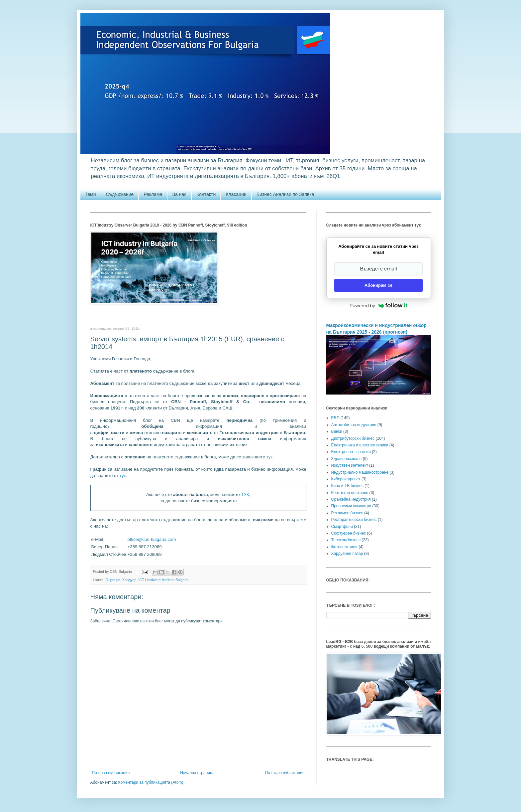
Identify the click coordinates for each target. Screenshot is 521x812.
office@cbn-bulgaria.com (152, 539)
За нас (179, 194)
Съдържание (120, 194)
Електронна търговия (351, 452)
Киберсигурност (346, 479)
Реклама (153, 194)
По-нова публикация (111, 773)
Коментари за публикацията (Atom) (151, 782)
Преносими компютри (351, 506)
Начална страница (197, 773)
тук (269, 457)
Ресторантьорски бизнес (354, 520)
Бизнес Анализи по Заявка (285, 194)
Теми (91, 194)
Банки (337, 431)
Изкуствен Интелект (350, 465)
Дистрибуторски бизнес (353, 438)
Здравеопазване (347, 459)
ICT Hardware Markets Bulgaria (164, 580)
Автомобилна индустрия (354, 425)
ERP (335, 418)
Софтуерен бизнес (349, 533)
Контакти (206, 194)
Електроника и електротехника (360, 445)
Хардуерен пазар (347, 554)
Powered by (378, 305)
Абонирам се (378, 285)
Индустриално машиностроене (360, 472)
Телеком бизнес (346, 540)
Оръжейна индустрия (351, 499)
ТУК (245, 494)
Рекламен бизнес (347, 513)
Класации (236, 194)
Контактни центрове (350, 493)
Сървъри (113, 580)
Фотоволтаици (345, 547)
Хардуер (129, 580)
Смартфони (342, 527)
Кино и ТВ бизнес (347, 486)
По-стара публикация (285, 773)
